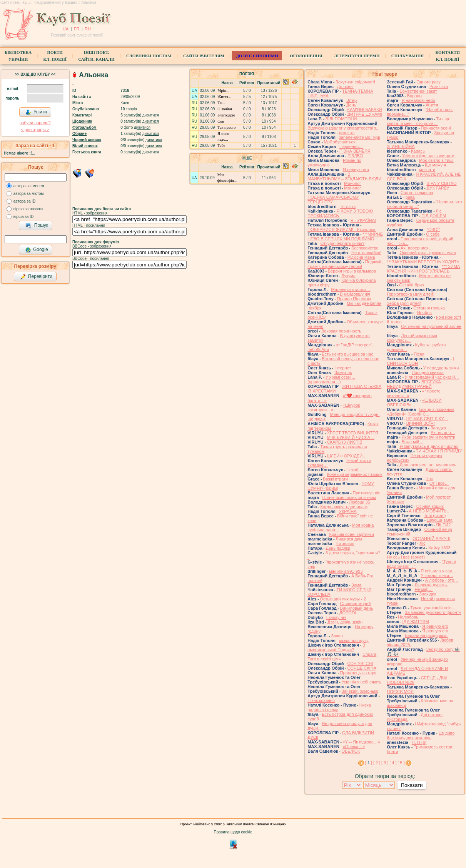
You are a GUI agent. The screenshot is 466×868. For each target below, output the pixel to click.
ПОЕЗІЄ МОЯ (400, 692)
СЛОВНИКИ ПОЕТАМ (149, 56)
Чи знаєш (345, 544)
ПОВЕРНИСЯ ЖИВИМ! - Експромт (342, 229)
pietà (410, 197)
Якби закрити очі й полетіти (428, 437)
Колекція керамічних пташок (355, 474)
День (351, 105)
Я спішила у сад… (438, 571)
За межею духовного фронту (433, 612)
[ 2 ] (377, 763)
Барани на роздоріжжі (426, 635)
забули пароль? (35, 123)
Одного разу (428, 82)
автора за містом (29, 194)
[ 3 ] (385, 763)
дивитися (151, 115)
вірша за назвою (28, 209)
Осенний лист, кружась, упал (428, 253)
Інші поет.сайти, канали (96, 56)
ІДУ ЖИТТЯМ (416, 622)
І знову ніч (336, 617)
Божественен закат (418, 91)
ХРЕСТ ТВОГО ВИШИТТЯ (353, 433)
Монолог (352, 183)
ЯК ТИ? (443, 525)
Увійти (36, 112)
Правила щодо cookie (233, 832)
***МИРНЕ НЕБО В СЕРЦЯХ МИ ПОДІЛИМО (345, 236)
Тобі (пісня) (435, 515)
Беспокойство (365, 248)
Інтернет (343, 368)
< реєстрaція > (35, 130)
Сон (221, 121)
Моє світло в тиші (436, 160)
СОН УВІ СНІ (360, 663)
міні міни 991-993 (346, 571)
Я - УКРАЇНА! (363, 220)
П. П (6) (419, 742)
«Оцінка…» (354, 747)
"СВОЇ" (433, 229)
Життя (432, 105)
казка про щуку (354, 640)
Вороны (415, 96)
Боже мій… (412, 442)
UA (66, 29)
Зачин (337, 636)
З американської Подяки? (336, 647)
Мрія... (223, 91)
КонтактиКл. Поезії (447, 56)
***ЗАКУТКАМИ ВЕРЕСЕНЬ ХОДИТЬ (423, 262)
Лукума (348, 276)
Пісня (419, 354)
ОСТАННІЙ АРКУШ (431, 539)
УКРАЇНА (348, 511)
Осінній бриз (411, 285)
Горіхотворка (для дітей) (411, 294)
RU (88, 29)
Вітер (352, 100)
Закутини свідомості (355, 82)
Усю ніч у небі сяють (362, 682)
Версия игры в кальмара (352, 271)
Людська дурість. (431, 585)
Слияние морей (356, 604)
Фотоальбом (84, 127)
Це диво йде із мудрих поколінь (421, 735)
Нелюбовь (408, 617)
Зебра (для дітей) (404, 303)
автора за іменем (29, 186)
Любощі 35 (360, 502)
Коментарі (82, 115)
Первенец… (351, 146)
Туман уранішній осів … (434, 608)
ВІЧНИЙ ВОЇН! (421, 423)
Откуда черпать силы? (342, 243)
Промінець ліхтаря (358, 673)
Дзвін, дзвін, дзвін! (346, 622)
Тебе (221, 145)
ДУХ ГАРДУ (438, 188)
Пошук (37, 226)
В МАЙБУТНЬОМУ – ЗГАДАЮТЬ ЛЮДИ (344, 176)
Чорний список (87, 140)
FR (77, 29)
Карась (418, 151)
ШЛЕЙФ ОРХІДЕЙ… (347, 456)
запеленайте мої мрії (360, 137)
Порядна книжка (428, 372)
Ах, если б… (443, 432)
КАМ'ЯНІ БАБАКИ (365, 110)
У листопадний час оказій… (432, 377)
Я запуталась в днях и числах (429, 446)
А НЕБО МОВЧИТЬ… (430, 511)
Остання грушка (429, 308)
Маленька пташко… (351, 289)
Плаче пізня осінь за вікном (349, 497)
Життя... (224, 97)
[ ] (369, 763)
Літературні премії (357, 56)
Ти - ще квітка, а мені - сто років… (418, 121)
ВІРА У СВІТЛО (442, 183)
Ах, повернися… (417, 248)
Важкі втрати (335, 479)
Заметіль (343, 372)
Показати (412, 785)
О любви (225, 109)
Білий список (85, 146)
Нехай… (354, 470)
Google (37, 250)
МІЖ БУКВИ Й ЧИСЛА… (351, 437)
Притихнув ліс (367, 493)
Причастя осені (436, 128)
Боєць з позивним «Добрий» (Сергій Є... (420, 412)
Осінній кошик (430, 506)
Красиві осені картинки (351, 534)
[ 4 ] (393, 763)
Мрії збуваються (340, 142)
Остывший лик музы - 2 (343, 599)
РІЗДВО (355, 156)
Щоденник (82, 121)
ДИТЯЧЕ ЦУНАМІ (365, 114)
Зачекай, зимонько (360, 691)
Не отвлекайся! (366, 253)
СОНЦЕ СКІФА (362, 668)
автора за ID (25, 201)
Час (429, 479)
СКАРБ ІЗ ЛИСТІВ (345, 442)
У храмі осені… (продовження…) (332, 379)
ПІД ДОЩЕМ (434, 216)
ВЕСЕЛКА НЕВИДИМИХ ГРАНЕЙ (414, 384)
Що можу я (435, 165)
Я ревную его (356, 170)
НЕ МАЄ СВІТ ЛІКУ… (427, 419)
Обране (79, 134)
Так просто (226, 127)
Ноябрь (424, 313)
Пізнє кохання (321, 700)
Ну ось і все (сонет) (406, 557)
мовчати (427, 170)
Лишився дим (349, 539)
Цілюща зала (440, 520)
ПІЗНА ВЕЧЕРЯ (355, 151)
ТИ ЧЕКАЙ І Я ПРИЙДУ (439, 451)
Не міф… (423, 589)
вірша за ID (23, 217)
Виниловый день (357, 608)
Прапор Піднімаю (354, 299)
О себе (433, 234)
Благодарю (226, 115)
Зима (356, 585)
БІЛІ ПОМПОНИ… (343, 119)
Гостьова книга (87, 152)
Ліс (438, 211)
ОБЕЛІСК (351, 751)
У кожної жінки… (437, 575)
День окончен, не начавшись (428, 465)
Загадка (438, 428)
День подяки (338, 548)
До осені (345, 86)
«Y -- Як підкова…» (362, 742)
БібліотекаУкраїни (18, 56)
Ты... (221, 103)
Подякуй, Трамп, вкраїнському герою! (345, 264)
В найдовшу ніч (355, 294)
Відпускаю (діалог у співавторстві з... (343, 128)
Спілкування (408, 56)
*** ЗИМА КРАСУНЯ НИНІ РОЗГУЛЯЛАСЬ (423, 269)
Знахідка (428, 594)
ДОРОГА (348, 613)
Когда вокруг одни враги (344, 507)
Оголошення (306, 56)
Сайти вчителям (204, 56)
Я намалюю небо (418, 100)
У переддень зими (441, 368)
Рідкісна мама (361, 257)
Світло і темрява (417, 193)
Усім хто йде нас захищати (428, 156)
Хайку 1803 (439, 548)
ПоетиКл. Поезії (55, 56)
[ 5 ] (401, 763)
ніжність (347, 133)
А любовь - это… (442, 580)
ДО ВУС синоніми (257, 56)
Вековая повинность (341, 331)
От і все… (439, 483)
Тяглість (348, 206)
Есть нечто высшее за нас (347, 354)
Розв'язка (439, 86)
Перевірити (36, 277)
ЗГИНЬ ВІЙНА (401, 146)
